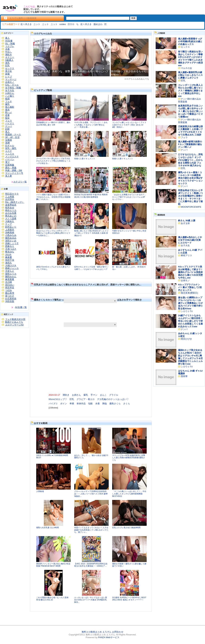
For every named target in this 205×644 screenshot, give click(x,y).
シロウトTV (187, 311)
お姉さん (10, 93)
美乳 (7, 63)
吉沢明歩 (10, 199)
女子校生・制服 (13, 88)
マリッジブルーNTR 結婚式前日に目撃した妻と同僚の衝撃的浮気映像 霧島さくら (129, 458)
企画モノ (10, 82)
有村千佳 (10, 260)
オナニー (10, 57)
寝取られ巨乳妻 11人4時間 (48, 528)
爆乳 (7, 104)
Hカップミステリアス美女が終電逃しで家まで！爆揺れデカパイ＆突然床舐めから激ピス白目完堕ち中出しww (190, 272)
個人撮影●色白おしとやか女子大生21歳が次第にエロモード (190, 240)
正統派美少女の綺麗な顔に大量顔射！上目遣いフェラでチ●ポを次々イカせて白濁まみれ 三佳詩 (190, 131)
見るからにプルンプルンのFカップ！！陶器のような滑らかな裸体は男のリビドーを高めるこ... (53, 233)
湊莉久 (9, 263)
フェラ (9, 121)
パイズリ (10, 123)
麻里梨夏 (10, 279)
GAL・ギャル (12, 85)
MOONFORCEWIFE (191, 207)
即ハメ (9, 112)
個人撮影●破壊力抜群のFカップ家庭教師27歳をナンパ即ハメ (190, 144)
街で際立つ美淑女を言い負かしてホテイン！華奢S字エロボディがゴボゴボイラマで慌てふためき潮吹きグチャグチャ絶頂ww (190, 59)
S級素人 (9, 60)
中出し (9, 52)
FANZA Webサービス (109, 637)
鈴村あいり (11, 227)
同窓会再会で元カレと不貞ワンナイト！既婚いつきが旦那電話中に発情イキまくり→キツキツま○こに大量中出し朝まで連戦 (190, 197)
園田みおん (11, 277)
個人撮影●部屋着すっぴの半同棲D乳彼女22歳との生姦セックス (190, 41)
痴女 (7, 118)
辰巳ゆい (10, 285)
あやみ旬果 (11, 213)
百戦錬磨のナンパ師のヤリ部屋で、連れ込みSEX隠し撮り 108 (53, 124)
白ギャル (10, 146)
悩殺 (90, 404)
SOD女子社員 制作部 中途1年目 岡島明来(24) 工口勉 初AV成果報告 (91, 196)
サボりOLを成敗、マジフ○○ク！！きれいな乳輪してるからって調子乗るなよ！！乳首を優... (91, 125)
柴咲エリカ (11, 274)
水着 (7, 49)
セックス (10, 68)
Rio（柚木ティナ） (15, 202)
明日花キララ (12, 194)
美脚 (7, 143)
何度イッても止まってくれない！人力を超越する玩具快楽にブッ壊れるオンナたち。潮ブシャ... (91, 530)
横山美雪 (10, 293)
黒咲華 (184, 376)
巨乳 (7, 66)
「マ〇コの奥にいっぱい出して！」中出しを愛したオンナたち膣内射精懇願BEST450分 (129, 494)
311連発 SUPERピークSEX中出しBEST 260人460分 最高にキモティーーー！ (129, 599)
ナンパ (9, 126)
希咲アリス (186, 255)
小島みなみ (11, 235)
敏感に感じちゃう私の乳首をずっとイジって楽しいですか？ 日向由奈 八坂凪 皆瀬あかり (91, 233)
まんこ (103, 395)
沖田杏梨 (10, 301)
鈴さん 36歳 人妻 (187, 220)
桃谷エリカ (11, 210)
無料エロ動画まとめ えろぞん (97, 632)
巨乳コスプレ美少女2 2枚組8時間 (126, 528)
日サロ (71, 24)
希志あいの (11, 216)
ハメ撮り (10, 96)
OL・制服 (10, 44)
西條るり (10, 246)
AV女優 (9, 41)
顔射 (7, 129)
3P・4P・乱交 (12, 137)
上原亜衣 (10, 230)
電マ (7, 162)
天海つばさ (11, 249)
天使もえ (10, 271)
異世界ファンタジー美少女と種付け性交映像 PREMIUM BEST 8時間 (53, 565)
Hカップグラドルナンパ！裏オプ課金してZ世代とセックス (190, 287)
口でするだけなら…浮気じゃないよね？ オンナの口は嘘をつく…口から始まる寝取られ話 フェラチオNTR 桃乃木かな (190, 160)
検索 (133, 18)
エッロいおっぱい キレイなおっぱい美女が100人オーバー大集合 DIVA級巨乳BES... (91, 600)
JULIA (8, 254)
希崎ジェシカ (12, 268)
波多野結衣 (11, 205)
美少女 (9, 71)
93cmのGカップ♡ (58, 399)
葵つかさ (10, 296)
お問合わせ (118, 632)
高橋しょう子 (12, 243)
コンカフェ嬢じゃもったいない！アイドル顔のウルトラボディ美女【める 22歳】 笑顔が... (129, 125)
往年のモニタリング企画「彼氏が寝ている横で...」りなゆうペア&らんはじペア (91, 268)
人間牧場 (40, 491)
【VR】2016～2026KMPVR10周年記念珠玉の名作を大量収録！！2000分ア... (91, 565)
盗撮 (7, 74)
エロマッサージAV (14, 325)
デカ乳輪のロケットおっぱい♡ (113, 399)
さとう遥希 (11, 219)
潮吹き (9, 55)
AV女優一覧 (21, 307)
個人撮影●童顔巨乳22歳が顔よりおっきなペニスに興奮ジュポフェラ (190, 75)
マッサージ (11, 79)
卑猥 (72, 404)
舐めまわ (98, 24)
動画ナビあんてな (14, 322)
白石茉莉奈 (11, 299)
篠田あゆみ (11, 238)
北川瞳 (9, 282)
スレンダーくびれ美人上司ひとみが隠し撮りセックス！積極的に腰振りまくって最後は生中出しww (190, 91)
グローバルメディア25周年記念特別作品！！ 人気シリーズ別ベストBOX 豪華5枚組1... (91, 494)
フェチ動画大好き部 (15, 319)
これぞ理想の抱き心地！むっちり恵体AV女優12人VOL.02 (52, 599)
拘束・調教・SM (14, 170)
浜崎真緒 (10, 232)
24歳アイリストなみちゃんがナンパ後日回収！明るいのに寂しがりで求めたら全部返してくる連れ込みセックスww (190, 321)
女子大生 (10, 90)
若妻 (7, 115)
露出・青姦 (11, 168)
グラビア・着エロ (86, 399)
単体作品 (81, 404)
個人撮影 (10, 107)
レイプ (9, 77)
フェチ (9, 101)
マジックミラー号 (14, 173)
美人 (7, 132)
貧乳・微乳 (11, 148)
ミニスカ (10, 154)
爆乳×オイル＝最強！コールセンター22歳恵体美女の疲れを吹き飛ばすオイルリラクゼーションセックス (190, 178)
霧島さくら (115, 404)
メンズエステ (12, 157)
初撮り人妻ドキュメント (85, 159)
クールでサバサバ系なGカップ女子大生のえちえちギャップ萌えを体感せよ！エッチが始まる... (53, 161)
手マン (94, 395)
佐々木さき (26, 24)
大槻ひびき (11, 265)
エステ (9, 151)
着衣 (7, 110)
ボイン (64, 404)
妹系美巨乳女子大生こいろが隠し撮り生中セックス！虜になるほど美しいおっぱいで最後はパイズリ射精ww (190, 111)
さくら (127, 404)
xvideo (63, 24)
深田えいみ (11, 241)
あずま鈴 (185, 223)
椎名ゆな (10, 252)
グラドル (114, 395)
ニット (37, 24)
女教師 (9, 140)
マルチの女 (186, 68)
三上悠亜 (10, 197)
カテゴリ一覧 (20, 182)
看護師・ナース (13, 135)
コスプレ (10, 46)
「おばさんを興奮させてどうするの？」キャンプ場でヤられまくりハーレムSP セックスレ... (129, 197)
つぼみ (9, 290)
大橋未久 (10, 221)
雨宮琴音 (10, 288)
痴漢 (7, 99)
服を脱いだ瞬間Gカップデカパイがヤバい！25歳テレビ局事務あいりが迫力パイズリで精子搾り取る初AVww (190, 303)
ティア (9, 224)
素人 (7, 38)
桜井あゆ (10, 208)
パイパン (10, 159)
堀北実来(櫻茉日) (189, 293)
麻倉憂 (9, 257)
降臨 (105, 404)
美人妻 (9, 176)
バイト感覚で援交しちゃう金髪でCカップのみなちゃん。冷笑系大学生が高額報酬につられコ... (53, 197)
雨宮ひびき (186, 339)
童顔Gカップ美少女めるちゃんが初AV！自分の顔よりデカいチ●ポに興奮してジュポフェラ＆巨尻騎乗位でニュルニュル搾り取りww (190, 357)
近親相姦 (10, 165)
